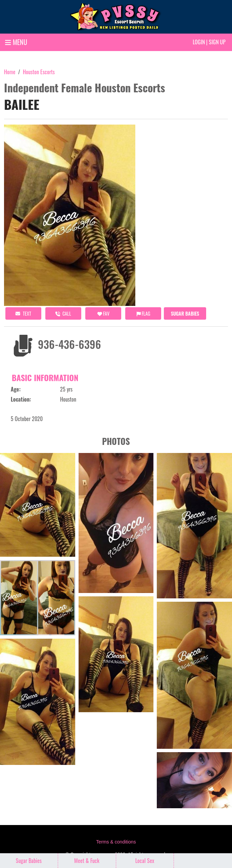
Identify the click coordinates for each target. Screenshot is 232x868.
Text (23, 313)
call (63, 313)
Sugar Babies (185, 313)
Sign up (217, 42)
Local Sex (145, 861)
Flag (143, 313)
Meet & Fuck (87, 861)
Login (199, 42)
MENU (16, 42)
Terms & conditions (116, 842)
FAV (103, 313)
